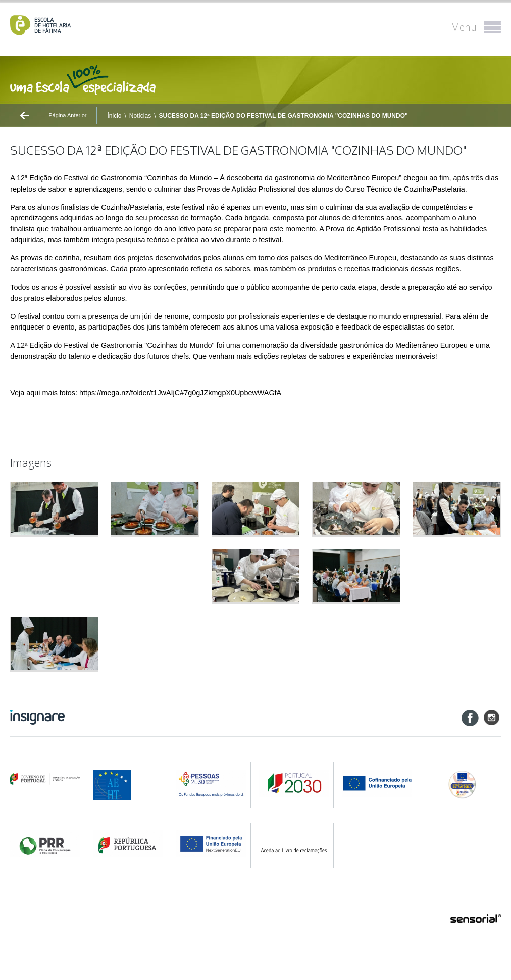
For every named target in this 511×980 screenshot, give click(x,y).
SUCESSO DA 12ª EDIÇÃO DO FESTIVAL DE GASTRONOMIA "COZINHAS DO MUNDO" (284, 116)
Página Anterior (67, 115)
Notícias (140, 116)
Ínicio (114, 116)
